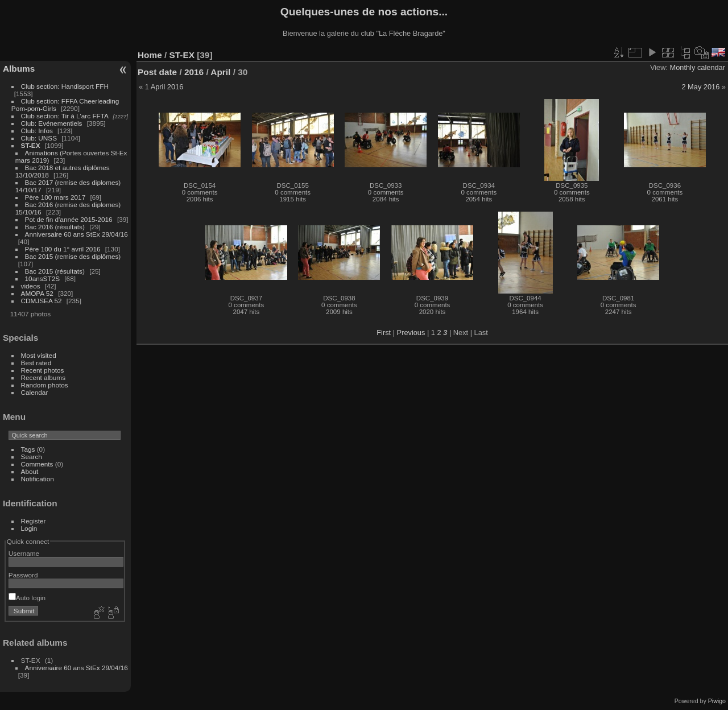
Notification (38, 479)
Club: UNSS (39, 138)
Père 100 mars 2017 (55, 197)
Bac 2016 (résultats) (55, 227)
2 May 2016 (700, 87)
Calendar (35, 392)
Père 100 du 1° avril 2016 (63, 249)
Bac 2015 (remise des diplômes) (73, 256)
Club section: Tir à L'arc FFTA (65, 116)
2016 (194, 72)
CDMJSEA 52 (42, 301)
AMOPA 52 (37, 293)
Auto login (27, 598)
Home (150, 55)
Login (29, 528)
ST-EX (31, 145)
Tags (28, 449)
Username (24, 553)
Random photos (45, 385)
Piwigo (717, 701)
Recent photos (43, 370)
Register (34, 521)
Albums (19, 69)
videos (31, 286)
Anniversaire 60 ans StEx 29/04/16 (76, 234)
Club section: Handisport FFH (65, 86)
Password (23, 575)
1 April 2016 (164, 87)
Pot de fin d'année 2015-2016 (69, 219)
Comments (37, 464)
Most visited (39, 355)
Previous (411, 333)
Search (32, 457)
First (384, 333)
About (30, 471)
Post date (157, 72)
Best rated (36, 363)
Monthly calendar (698, 67)
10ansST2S (42, 278)
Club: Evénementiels (52, 123)
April (220, 72)
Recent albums (43, 377)
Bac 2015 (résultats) (55, 271)
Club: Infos (37, 131)
